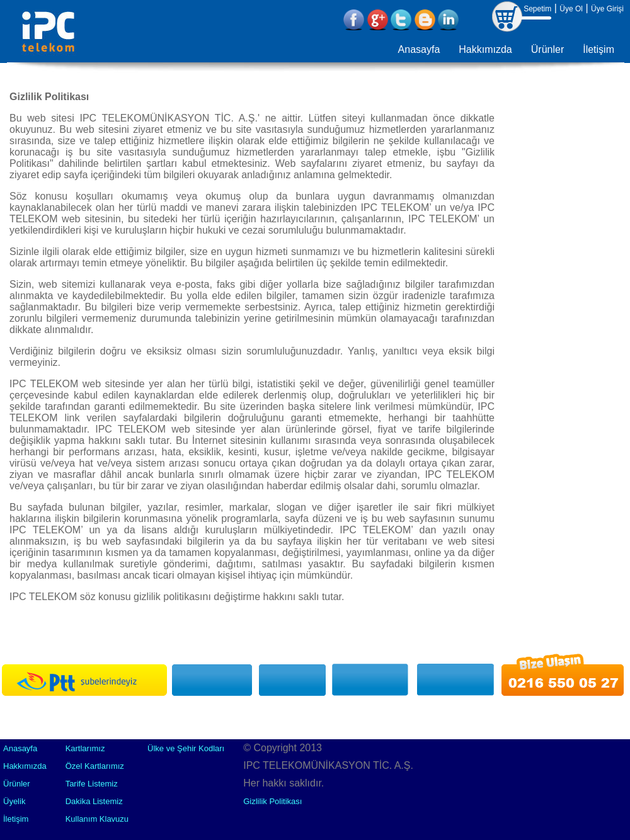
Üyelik (14, 801)
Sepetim (537, 9)
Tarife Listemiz (92, 784)
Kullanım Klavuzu (97, 819)
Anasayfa (419, 49)
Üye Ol (571, 9)
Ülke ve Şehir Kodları (186, 748)
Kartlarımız (85, 748)
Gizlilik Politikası (272, 801)
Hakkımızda (485, 49)
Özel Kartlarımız (95, 766)
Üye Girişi (607, 9)
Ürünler (547, 49)
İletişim (598, 49)
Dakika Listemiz (94, 801)
